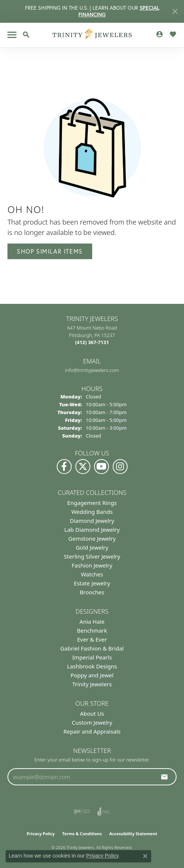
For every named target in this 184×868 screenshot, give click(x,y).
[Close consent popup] (145, 856)
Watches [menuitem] (92, 574)
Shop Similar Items (50, 251)
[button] (26, 35)
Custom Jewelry (92, 722)
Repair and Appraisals (92, 731)
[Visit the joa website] (104, 811)
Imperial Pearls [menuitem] (92, 657)
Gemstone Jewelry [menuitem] (92, 538)
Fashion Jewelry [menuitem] (92, 565)
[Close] (175, 11)
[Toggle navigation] (12, 35)
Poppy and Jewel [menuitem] (92, 675)
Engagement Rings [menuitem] (92, 503)
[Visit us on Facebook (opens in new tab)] (64, 467)
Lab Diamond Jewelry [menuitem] (92, 530)
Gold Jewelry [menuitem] (92, 547)
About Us (92, 713)
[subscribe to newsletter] (165, 777)
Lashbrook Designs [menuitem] (92, 666)
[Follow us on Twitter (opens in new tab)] (83, 467)
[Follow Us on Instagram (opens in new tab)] (120, 467)
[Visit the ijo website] (82, 811)
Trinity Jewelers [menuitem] (92, 684)
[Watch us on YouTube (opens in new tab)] (102, 467)
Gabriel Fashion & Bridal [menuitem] (92, 648)
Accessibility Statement (133, 834)
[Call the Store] (92, 342)
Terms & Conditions (82, 834)
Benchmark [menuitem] (92, 630)
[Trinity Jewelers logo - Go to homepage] (92, 35)
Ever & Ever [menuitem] (92, 639)
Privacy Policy (41, 834)
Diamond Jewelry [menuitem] (92, 521)
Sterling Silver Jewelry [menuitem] (92, 556)
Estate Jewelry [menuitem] (92, 583)
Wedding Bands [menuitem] (92, 512)
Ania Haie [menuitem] (92, 621)
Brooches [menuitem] (92, 592)
